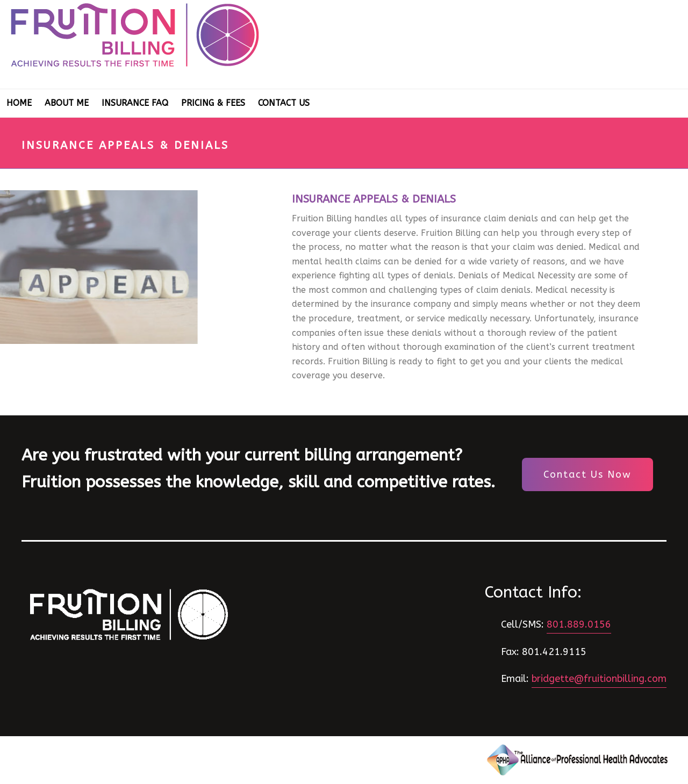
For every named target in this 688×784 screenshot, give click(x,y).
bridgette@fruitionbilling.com (599, 679)
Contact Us (284, 103)
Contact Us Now (587, 474)
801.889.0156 (579, 624)
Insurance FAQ (135, 103)
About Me (67, 103)
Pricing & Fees (213, 103)
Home (19, 103)
